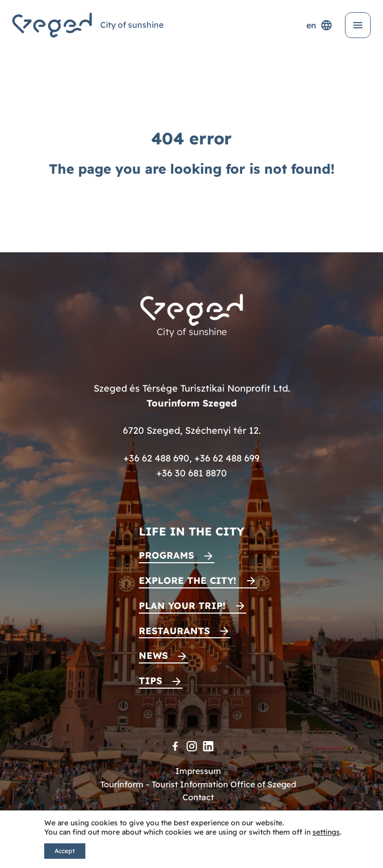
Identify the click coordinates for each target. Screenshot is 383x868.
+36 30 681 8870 (191, 473)
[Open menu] (358, 25)
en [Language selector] (320, 25)
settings (326, 832)
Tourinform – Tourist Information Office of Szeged (198, 784)
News (153, 655)
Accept (65, 851)
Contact (198, 797)
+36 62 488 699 (227, 458)
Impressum (198, 771)
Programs (166, 555)
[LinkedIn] (208, 746)
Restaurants (174, 631)
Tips (150, 681)
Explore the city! (188, 580)
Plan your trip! (182, 606)
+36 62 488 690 (156, 458)
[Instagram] (192, 746)
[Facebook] (175, 746)
